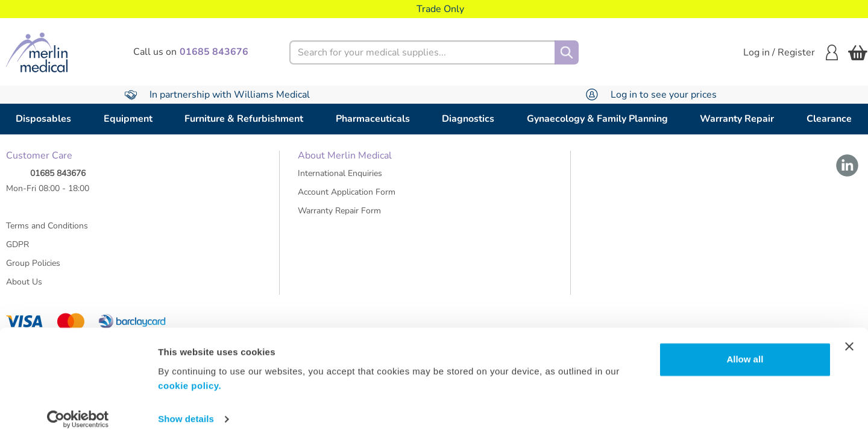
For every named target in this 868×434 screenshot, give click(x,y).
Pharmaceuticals (373, 119)
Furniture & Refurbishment (244, 119)
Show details (186, 410)
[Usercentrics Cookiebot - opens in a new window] (78, 410)
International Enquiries (340, 179)
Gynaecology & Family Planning (597, 119)
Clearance (829, 119)
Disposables (43, 119)
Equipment (128, 119)
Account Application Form (347, 197)
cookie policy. (190, 377)
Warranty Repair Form (339, 216)
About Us (24, 287)
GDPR (17, 250)
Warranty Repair (737, 119)
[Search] (567, 52)
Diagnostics (468, 119)
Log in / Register (791, 52)
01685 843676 (58, 179)
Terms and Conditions (47, 231)
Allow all (745, 351)
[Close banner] (849, 338)
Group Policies (33, 269)
